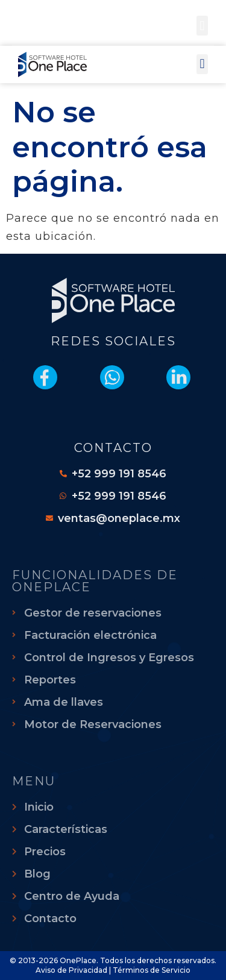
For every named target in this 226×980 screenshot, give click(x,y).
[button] (202, 26)
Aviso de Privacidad (71, 970)
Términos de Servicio (152, 970)
